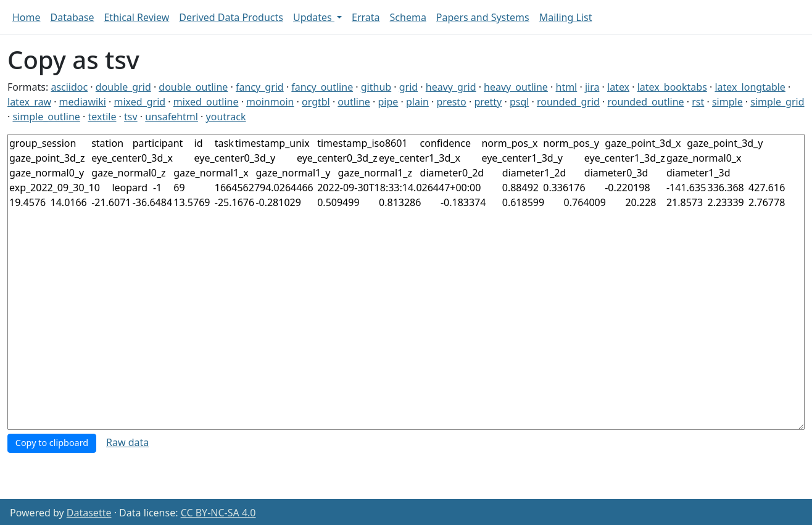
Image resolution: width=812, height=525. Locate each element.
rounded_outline (646, 102)
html (567, 87)
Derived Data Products (231, 17)
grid (408, 87)
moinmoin (270, 102)
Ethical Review (136, 17)
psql (519, 102)
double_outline (193, 87)
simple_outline (46, 117)
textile (102, 117)
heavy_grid (451, 87)
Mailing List (566, 17)
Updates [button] (314, 17)
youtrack (226, 117)
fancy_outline (322, 87)
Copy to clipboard (52, 443)
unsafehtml (172, 117)
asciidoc (69, 87)
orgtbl (316, 102)
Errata (366, 17)
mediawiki (83, 102)
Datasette (89, 513)
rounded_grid (568, 102)
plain (417, 102)
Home (27, 17)
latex (618, 87)
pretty (488, 102)
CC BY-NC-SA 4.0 (218, 513)
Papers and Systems (483, 17)
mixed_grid (140, 102)
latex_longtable (750, 87)
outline (354, 102)
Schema (408, 17)
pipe (388, 102)
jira (592, 87)
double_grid (123, 87)
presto (452, 102)
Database (72, 17)
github (376, 87)
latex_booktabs (672, 87)
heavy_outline (516, 87)
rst (698, 102)
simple (727, 102)
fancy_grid (260, 87)
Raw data (127, 442)
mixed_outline (206, 102)
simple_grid (777, 102)
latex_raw (29, 102)
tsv (131, 117)
